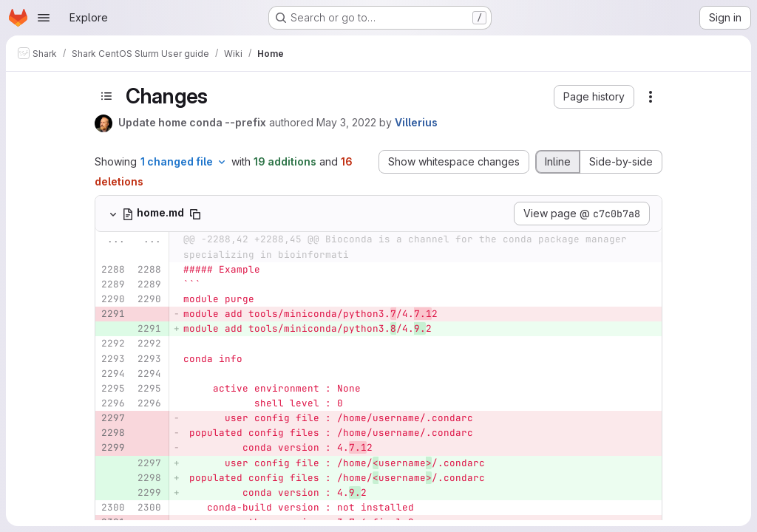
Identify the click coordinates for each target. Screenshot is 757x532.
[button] (594, 97)
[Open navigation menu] (44, 18)
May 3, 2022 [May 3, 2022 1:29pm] (346, 122)
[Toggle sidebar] (106, 96)
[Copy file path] (195, 214)
